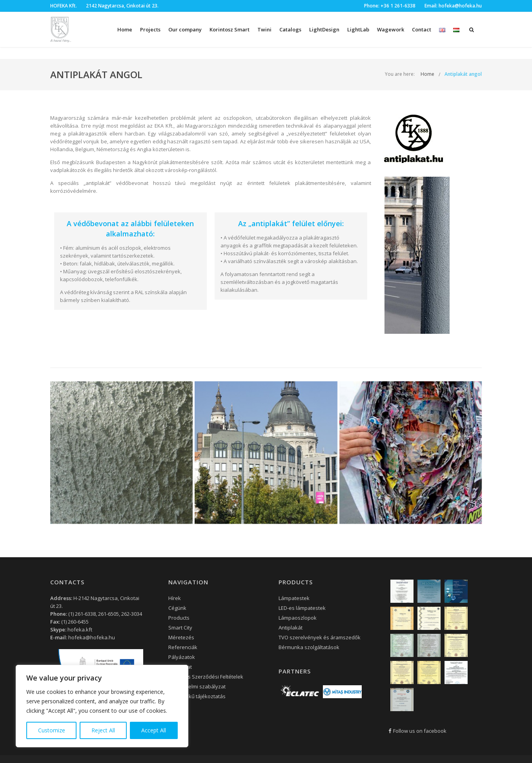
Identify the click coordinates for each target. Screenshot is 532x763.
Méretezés (181, 637)
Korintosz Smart (230, 29)
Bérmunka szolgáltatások (309, 647)
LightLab (358, 29)
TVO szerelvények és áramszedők (320, 637)
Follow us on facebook (417, 731)
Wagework (391, 29)
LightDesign (324, 29)
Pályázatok (182, 657)
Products (179, 618)
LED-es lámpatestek (302, 608)
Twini (264, 29)
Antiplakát (291, 628)
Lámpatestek (294, 598)
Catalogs (290, 29)
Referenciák (183, 647)
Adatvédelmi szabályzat (197, 686)
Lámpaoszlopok (298, 618)
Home (125, 29)
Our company (185, 29)
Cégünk (177, 608)
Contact (422, 29)
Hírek (175, 598)
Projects (150, 29)
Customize (52, 730)
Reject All (103, 730)
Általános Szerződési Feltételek (206, 677)
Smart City (180, 628)
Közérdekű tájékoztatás (197, 696)
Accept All (154, 730)
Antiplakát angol (463, 74)
